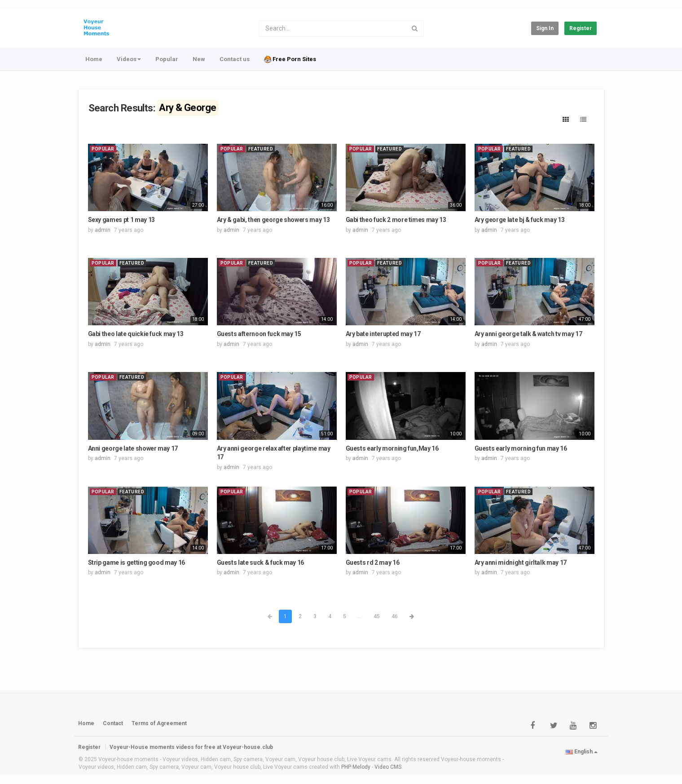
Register (581, 28)
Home (94, 59)
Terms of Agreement (159, 723)
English (582, 752)
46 (395, 616)
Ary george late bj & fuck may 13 (520, 220)
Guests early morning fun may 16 (521, 448)
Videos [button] (129, 59)
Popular (167, 59)
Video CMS (388, 767)
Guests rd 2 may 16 (373, 563)
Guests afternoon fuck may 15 (259, 334)
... (360, 616)
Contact (113, 723)
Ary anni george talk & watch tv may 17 (528, 334)
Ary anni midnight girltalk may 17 (521, 563)
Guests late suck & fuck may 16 (261, 563)
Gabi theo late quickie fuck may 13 (136, 334)
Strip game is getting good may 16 (136, 563)
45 (377, 616)
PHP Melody (356, 767)
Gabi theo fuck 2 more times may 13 (396, 220)
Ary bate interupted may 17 (383, 334)
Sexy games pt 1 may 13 (121, 220)
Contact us (235, 59)
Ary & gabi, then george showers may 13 (273, 220)
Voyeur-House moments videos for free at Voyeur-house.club (191, 747)
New (199, 59)
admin (103, 230)
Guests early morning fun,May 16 (392, 448)
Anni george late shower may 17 (133, 448)
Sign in (545, 28)
